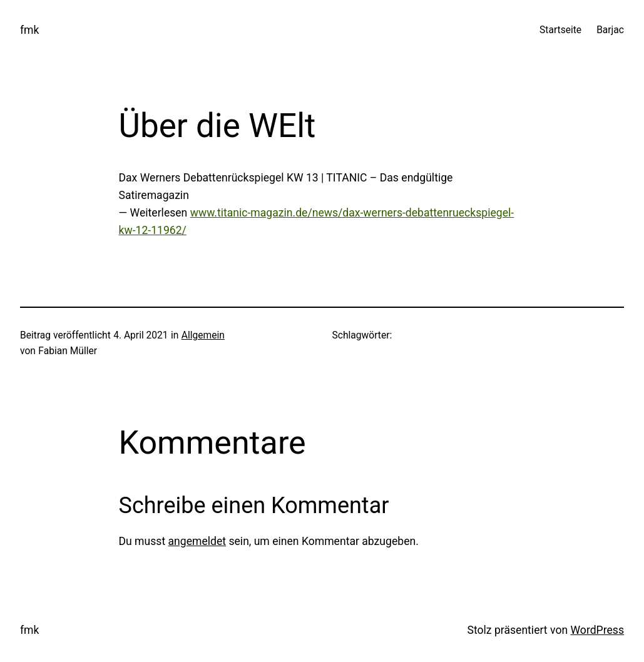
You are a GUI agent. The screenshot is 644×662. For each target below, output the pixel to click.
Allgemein (203, 335)
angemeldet (197, 541)
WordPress (598, 630)
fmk (29, 30)
